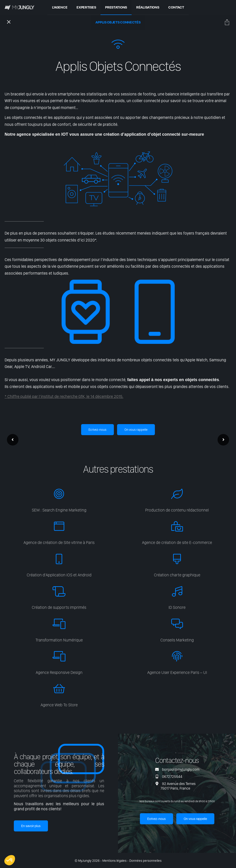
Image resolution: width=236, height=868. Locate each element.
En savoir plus (31, 826)
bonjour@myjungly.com (181, 769)
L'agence (60, 7)
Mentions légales (114, 861)
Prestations (116, 7)
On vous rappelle (136, 430)
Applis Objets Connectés (118, 22)
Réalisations (148, 7)
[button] (10, 860)
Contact (176, 7)
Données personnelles (145, 861)
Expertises (86, 7)
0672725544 (172, 777)
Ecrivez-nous (97, 430)
